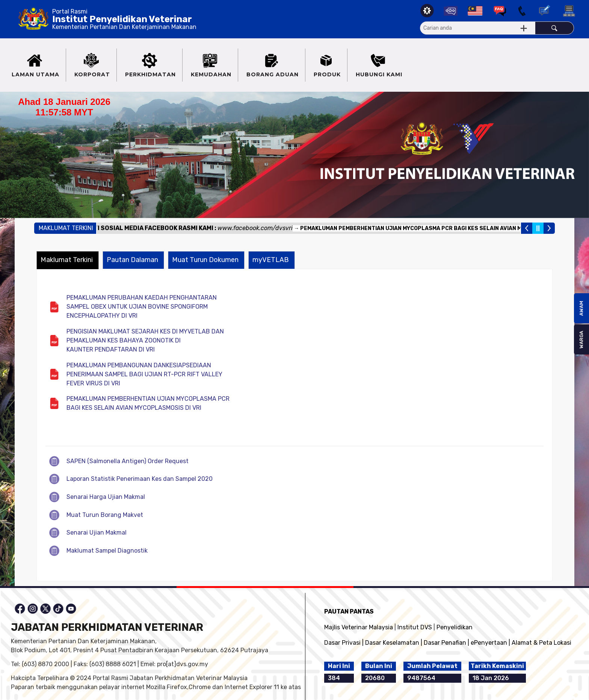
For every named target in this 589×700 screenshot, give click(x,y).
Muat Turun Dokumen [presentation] (205, 260)
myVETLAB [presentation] (271, 260)
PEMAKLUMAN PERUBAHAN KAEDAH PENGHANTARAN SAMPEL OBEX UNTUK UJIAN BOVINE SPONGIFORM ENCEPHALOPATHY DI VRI (142, 307)
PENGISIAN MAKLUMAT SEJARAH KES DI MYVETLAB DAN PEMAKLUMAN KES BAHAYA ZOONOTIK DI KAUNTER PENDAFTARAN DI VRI (145, 340)
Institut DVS (415, 627)
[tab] (68, 260)
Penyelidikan (455, 627)
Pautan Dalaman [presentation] (132, 260)
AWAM (581, 308)
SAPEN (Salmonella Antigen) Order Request (128, 461)
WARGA (581, 340)
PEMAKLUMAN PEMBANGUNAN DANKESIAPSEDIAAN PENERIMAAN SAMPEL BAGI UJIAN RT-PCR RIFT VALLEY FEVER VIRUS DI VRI (144, 374)
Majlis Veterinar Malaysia (359, 627)
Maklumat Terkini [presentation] (67, 260)
